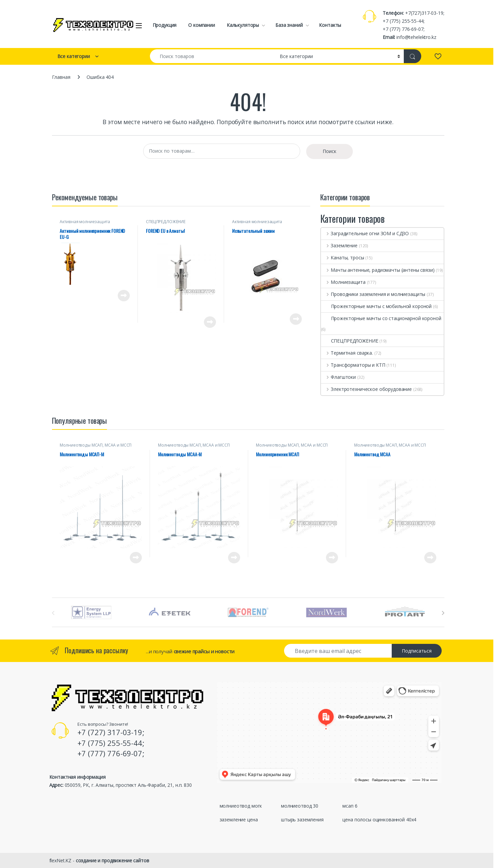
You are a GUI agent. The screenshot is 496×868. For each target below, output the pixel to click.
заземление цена (239, 820)
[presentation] (443, 613)
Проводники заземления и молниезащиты (373, 294)
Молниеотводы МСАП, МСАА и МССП (96, 445)
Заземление (339, 245)
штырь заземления (302, 820)
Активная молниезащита (85, 222)
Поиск (329, 151)
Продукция (165, 25)
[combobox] (213, 56)
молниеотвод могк (241, 806)
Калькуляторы (243, 25)
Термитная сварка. (347, 353)
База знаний (289, 25)
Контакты (330, 25)
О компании (202, 25)
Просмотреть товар (124, 296)
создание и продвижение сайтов (113, 860)
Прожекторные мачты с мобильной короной (376, 306)
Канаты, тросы (343, 258)
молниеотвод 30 (300, 806)
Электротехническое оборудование (367, 389)
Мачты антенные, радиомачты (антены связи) (378, 270)
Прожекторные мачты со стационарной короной (381, 318)
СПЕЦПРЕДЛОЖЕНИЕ (166, 222)
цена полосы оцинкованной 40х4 (379, 820)
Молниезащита (343, 282)
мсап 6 (350, 806)
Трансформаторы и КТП (353, 365)
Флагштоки (339, 377)
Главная (61, 77)
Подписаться (417, 651)
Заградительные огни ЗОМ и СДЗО (365, 233)
